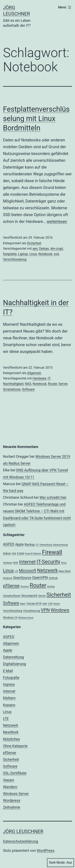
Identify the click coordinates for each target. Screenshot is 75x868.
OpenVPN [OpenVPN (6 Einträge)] (40, 578)
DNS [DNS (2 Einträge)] (14, 554)
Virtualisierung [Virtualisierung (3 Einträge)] (31, 611)
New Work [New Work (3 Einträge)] (65, 571)
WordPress (45, 851)
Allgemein (34, 373)
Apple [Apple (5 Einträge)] (19, 544)
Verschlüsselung (15, 259)
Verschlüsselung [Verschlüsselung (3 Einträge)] (13, 611)
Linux (33, 254)
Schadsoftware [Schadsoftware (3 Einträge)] (12, 596)
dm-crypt (57, 249)
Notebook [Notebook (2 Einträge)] (8, 578)
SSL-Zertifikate (15, 773)
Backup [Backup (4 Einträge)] (30, 544)
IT (49, 378)
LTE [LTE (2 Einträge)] (16, 571)
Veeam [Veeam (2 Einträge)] (57, 604)
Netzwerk (11, 725)
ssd (56, 254)
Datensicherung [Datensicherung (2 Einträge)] (60, 545)
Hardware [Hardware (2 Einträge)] (8, 563)
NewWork (11, 732)
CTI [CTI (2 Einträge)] (37, 545)
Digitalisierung (14, 664)
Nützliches (11, 739)
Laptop (23, 254)
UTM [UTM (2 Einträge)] (50, 604)
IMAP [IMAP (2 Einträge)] (16, 563)
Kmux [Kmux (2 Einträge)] (64, 563)
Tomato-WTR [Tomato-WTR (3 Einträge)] (34, 603)
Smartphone (12, 389)
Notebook (45, 254)
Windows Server (16, 794)
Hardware (39, 378)
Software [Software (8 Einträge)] (11, 603)
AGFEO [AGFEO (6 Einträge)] (9, 544)
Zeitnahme (11, 807)
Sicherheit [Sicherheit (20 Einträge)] (59, 595)
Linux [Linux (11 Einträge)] (8, 571)
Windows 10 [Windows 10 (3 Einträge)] (10, 617)
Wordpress (12, 800)
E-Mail (8, 671)
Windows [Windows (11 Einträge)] (60, 610)
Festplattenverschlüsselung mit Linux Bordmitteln (36, 119)
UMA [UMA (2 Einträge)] (45, 604)
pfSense (9, 753)
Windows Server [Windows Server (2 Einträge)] (26, 618)
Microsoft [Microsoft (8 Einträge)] (28, 571)
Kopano (9, 705)
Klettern (9, 698)
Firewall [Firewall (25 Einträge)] (52, 552)
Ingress (9, 684)
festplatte (10, 254)
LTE (6, 719)
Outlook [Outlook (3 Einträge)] (53, 578)
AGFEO (9, 637)
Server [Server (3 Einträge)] (42, 596)
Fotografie (11, 678)
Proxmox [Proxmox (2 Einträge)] (25, 586)
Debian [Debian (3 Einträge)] (7, 553)
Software (28, 389)
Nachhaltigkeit (13, 384)
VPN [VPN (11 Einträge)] (45, 610)
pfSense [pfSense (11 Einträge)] (11, 586)
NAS (28, 384)
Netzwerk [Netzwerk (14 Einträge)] (48, 570)
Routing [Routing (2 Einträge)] (51, 586)
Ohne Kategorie (15, 746)
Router (53, 384)
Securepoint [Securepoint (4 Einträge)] (29, 596)
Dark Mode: (60, 863)
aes (35, 249)
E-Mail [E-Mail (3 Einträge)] (21, 553)
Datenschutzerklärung (20, 841)
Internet (9, 691)
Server (63, 384)
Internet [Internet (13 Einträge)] (27, 562)
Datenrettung (13, 657)
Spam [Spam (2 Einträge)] (23, 604)
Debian (44, 249)
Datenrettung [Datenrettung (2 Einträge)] (46, 545)
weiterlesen (57, 221)
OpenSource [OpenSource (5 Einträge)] (22, 578)
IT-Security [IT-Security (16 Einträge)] (48, 562)
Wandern (10, 787)
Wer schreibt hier (53, 497)
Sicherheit (34, 243)
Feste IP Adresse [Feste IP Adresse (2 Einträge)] (33, 554)
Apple (8, 650)
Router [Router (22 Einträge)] (38, 585)
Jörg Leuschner (23, 831)
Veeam (9, 780)
